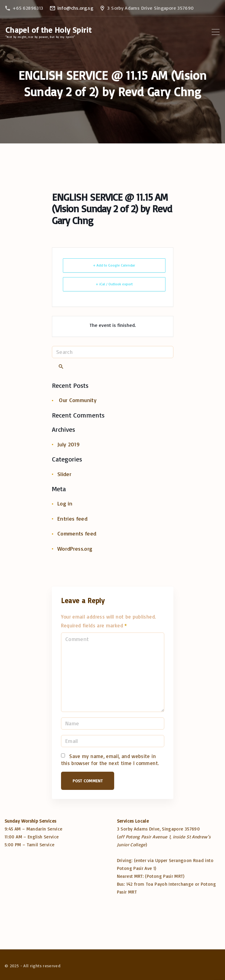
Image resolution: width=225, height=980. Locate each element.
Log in (65, 503)
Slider (64, 474)
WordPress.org (75, 549)
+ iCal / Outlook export (114, 284)
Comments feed (77, 533)
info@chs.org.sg (75, 8)
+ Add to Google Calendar (114, 265)
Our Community (78, 400)
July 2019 (68, 444)
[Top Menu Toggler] (216, 32)
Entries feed (72, 519)
